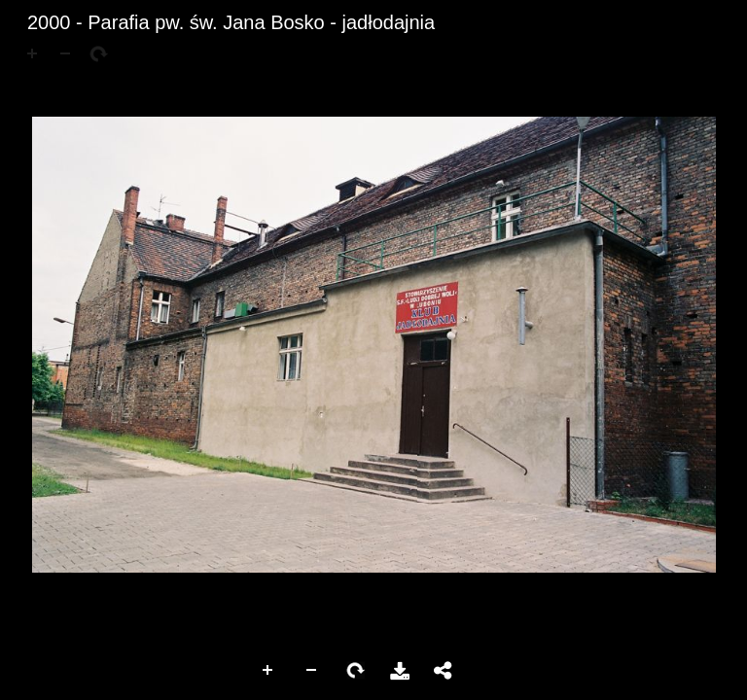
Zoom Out (312, 671)
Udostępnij (444, 671)
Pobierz (400, 671)
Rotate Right (356, 671)
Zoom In (268, 671)
